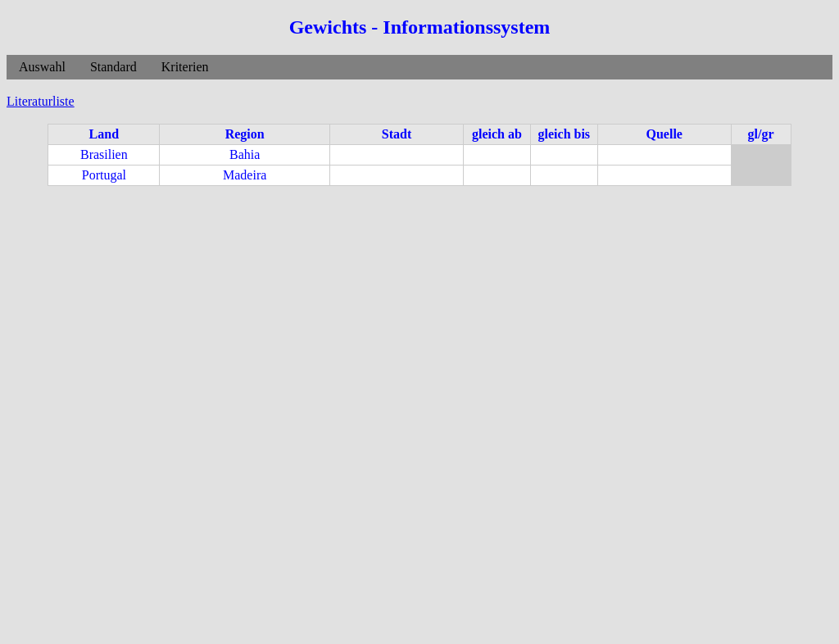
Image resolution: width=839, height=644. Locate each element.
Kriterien (185, 67)
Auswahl (42, 67)
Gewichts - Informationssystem (420, 27)
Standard (113, 67)
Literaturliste (41, 101)
